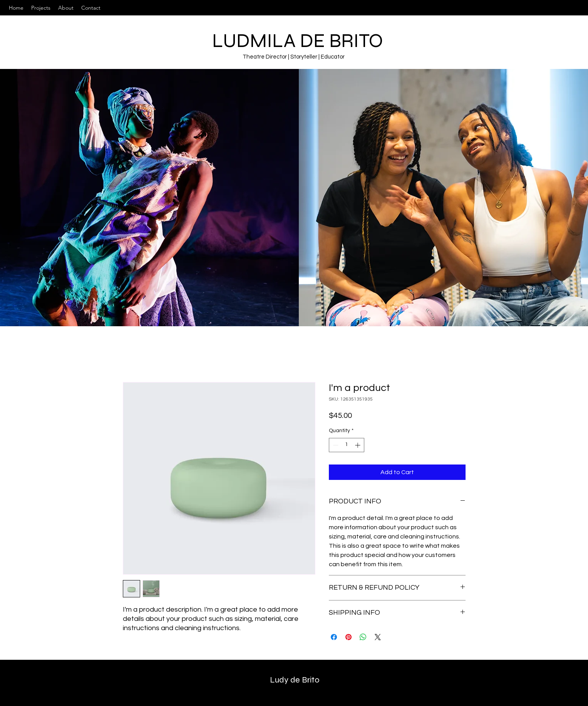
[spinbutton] (347, 445)
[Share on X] (378, 637)
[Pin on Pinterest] (348, 637)
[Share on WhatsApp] (363, 637)
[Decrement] (335, 445)
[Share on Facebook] (334, 637)
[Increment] (358, 445)
